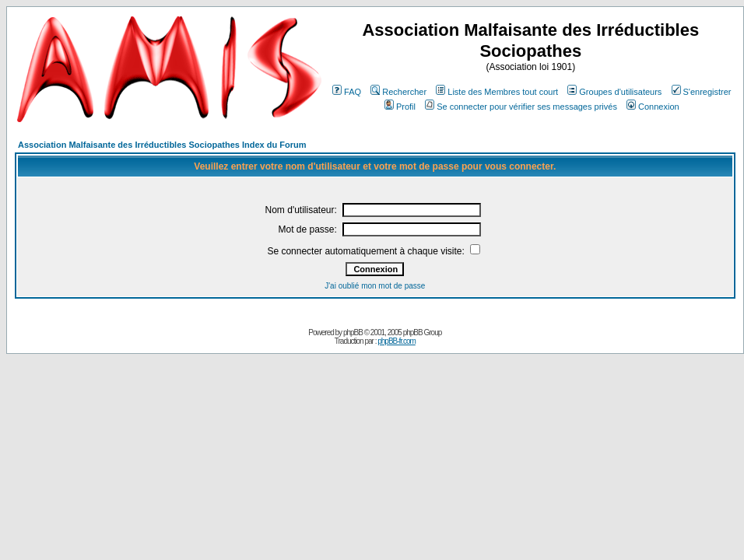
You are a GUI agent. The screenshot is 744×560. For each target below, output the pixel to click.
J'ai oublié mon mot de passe (375, 286)
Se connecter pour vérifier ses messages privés (521, 107)
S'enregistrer (702, 92)
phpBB (353, 332)
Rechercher (398, 92)
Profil (400, 107)
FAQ (347, 92)
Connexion (653, 107)
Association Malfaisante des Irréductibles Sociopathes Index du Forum (162, 145)
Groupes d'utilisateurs (614, 92)
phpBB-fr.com (397, 341)
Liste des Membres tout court (497, 92)
